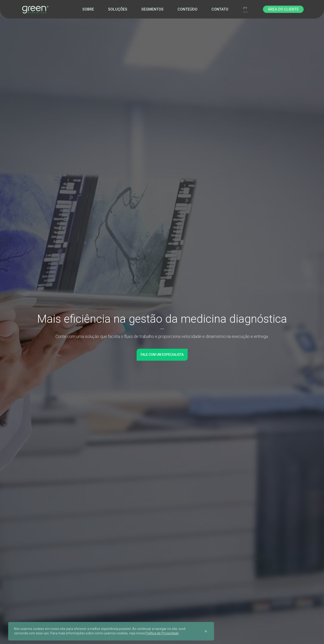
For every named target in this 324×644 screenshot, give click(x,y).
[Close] (206, 631)
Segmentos (152, 9)
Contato (220, 9)
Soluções (118, 9)
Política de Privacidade (162, 633)
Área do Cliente (283, 9)
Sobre (88, 9)
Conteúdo (187, 9)
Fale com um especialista (162, 355)
